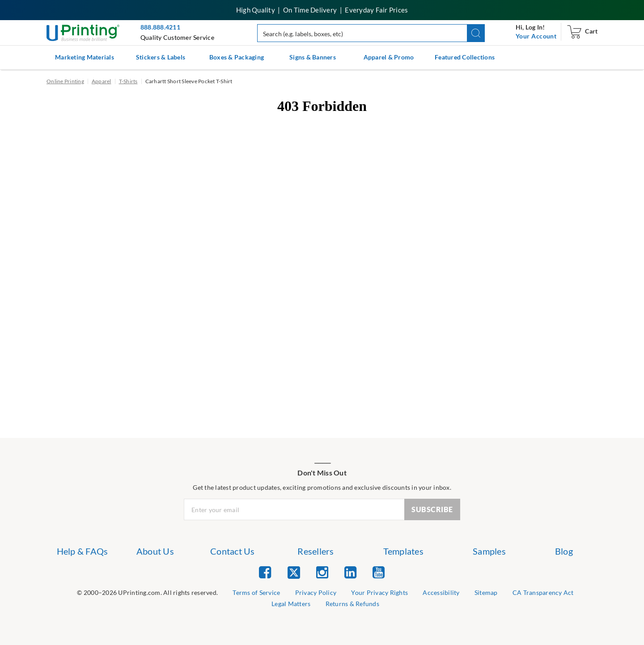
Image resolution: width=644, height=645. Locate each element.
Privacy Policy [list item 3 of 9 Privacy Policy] (316, 592)
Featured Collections (465, 57)
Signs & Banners (313, 57)
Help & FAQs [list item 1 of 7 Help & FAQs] (83, 551)
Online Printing (65, 81)
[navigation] (536, 36)
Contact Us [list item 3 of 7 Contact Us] (233, 551)
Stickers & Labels (161, 57)
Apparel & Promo (389, 57)
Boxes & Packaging (237, 57)
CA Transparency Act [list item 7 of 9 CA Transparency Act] (543, 592)
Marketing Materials (85, 57)
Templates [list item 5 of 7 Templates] (403, 551)
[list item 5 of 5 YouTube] (379, 572)
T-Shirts (128, 81)
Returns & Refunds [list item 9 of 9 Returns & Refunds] (352, 604)
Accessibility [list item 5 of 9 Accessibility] (441, 592)
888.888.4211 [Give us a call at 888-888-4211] (160, 27)
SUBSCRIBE (432, 509)
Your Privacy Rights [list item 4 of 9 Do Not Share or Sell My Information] (379, 592)
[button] (476, 33)
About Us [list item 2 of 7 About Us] (155, 551)
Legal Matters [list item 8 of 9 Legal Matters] (291, 604)
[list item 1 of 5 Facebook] (265, 572)
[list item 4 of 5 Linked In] (350, 572)
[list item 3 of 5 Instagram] (322, 572)
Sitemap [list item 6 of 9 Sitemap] (486, 592)
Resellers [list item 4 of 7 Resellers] (316, 551)
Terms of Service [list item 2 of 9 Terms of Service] (256, 592)
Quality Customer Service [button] (177, 37)
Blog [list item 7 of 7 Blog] (564, 551)
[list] (147, 593)
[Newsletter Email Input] (294, 509)
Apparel (102, 81)
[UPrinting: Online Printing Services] (83, 32)
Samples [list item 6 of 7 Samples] (489, 551)
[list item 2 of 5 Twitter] (294, 573)
